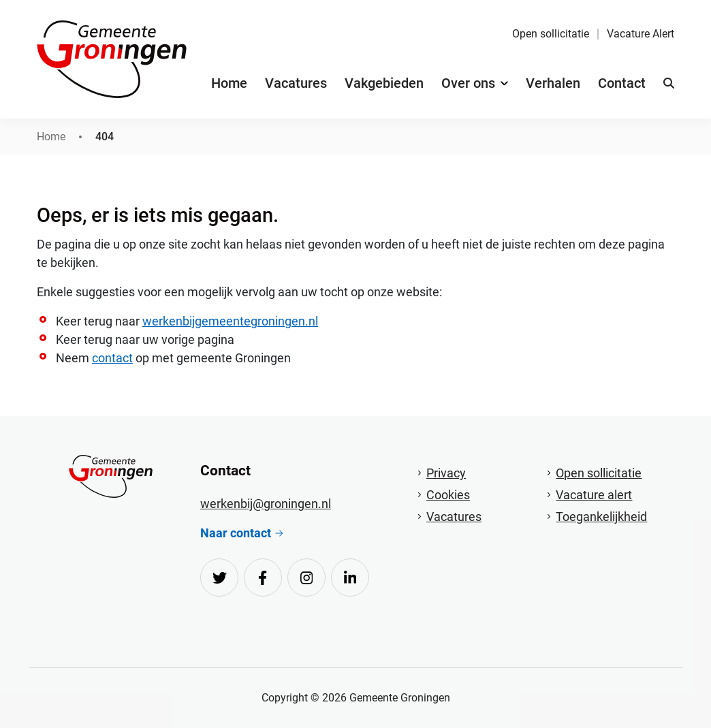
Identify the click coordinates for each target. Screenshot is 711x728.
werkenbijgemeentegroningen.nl (230, 321)
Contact (622, 83)
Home (229, 83)
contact (112, 358)
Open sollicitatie (551, 34)
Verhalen (553, 83)
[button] (669, 83)
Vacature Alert (641, 34)
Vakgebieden (384, 83)
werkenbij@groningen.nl (266, 504)
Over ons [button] (468, 83)
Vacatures (296, 83)
